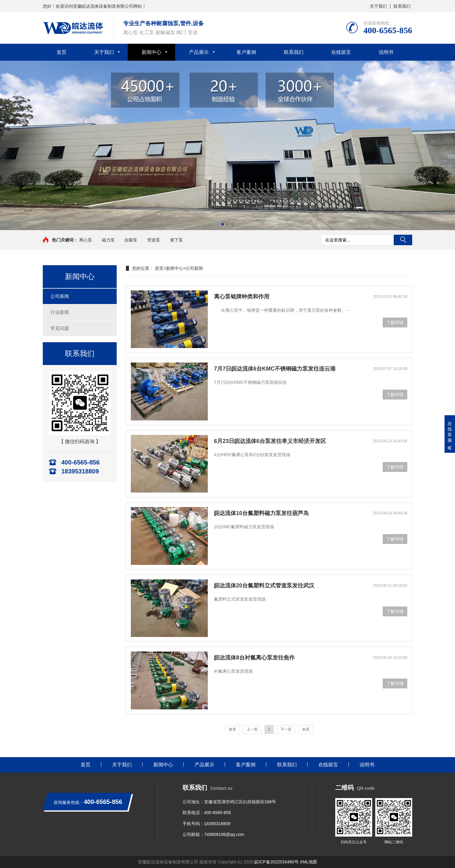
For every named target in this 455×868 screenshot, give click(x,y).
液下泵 (176, 240)
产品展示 (199, 52)
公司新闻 (60, 296)
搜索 (403, 240)
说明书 (386, 52)
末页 (306, 729)
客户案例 (246, 52)
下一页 (286, 729)
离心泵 (86, 240)
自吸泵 (131, 240)
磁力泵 (108, 240)
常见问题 (60, 328)
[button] (223, 224)
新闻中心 (151, 52)
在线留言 (341, 52)
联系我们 (402, 6)
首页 (62, 52)
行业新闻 (60, 312)
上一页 (252, 729)
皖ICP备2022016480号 (276, 862)
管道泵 (154, 240)
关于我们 (378, 6)
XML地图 (309, 862)
